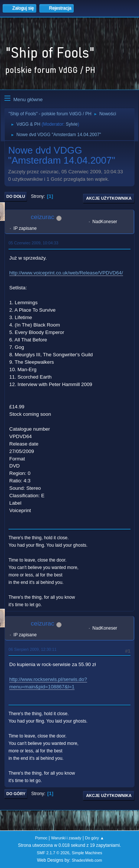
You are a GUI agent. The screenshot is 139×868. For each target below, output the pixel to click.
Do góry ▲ (94, 838)
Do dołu (16, 196)
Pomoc (41, 838)
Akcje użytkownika (109, 198)
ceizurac (42, 217)
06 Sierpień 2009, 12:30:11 (32, 649)
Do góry (16, 794)
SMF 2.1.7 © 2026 (53, 853)
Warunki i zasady (66, 838)
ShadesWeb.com (87, 860)
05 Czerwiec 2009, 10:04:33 (33, 243)
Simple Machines (87, 853)
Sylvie (72, 124)
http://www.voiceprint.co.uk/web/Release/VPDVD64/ (66, 273)
